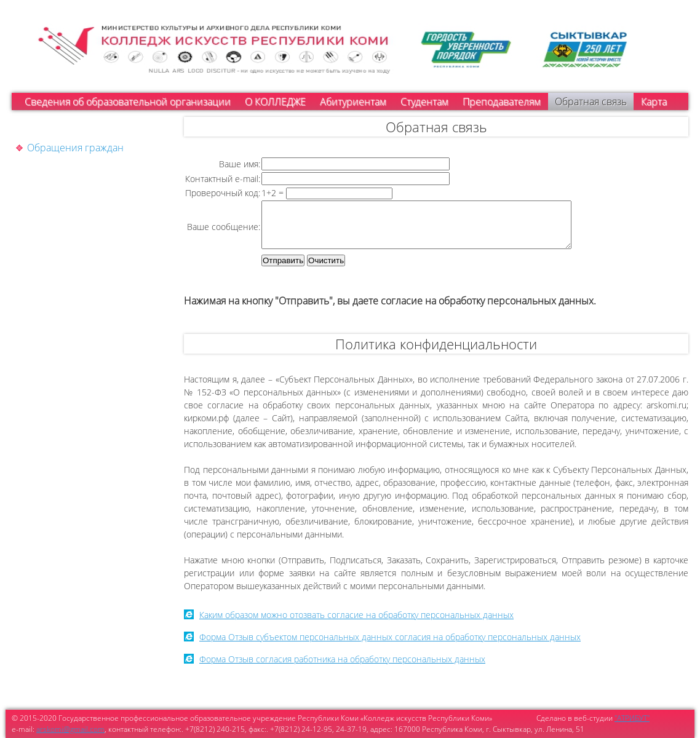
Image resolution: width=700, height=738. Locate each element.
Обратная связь (591, 101)
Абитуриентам (353, 101)
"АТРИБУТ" (632, 718)
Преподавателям (502, 101)
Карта (654, 101)
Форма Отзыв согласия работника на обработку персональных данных (342, 668)
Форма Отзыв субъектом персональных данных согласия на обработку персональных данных (390, 646)
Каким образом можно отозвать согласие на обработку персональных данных (356, 624)
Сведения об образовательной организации (128, 101)
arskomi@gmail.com (70, 729)
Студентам (424, 101)
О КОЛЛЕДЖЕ (275, 101)
